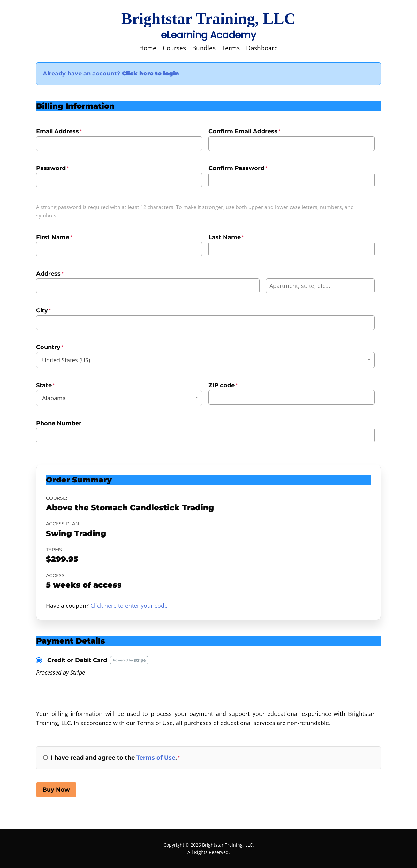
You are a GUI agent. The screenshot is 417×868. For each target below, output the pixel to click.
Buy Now (56, 790)
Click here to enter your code (129, 606)
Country (50, 347)
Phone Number (59, 423)
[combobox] (205, 360)
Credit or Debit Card (77, 660)
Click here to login (151, 74)
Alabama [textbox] (54, 398)
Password (52, 168)
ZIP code (223, 385)
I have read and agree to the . (115, 758)
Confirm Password (238, 168)
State (45, 385)
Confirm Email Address (244, 131)
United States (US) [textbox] (66, 360)
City (43, 310)
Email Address (59, 131)
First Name (54, 237)
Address (50, 274)
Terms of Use (156, 758)
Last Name (226, 237)
